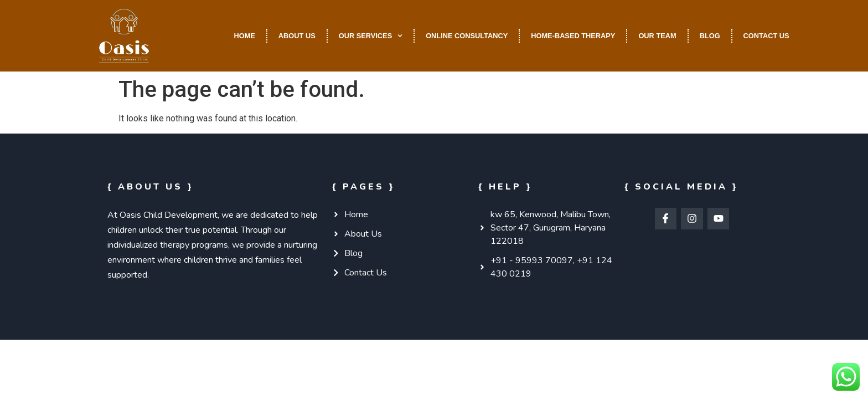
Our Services (371, 36)
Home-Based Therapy (573, 36)
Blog (710, 36)
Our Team (657, 36)
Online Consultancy (467, 36)
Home (244, 36)
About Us (297, 36)
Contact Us (766, 36)
